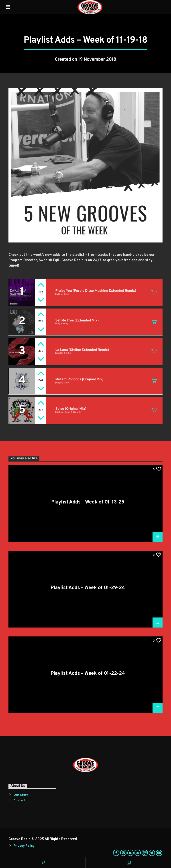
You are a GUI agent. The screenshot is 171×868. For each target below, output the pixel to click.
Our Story (21, 795)
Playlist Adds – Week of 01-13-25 (88, 503)
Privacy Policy (24, 846)
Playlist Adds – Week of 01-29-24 (88, 588)
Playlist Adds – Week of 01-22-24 (88, 674)
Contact (19, 801)
